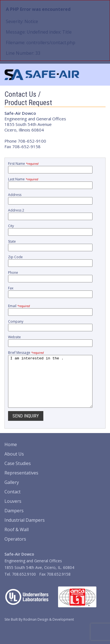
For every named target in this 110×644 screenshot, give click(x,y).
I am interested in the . (50, 386)
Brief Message (26, 353)
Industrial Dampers (25, 530)
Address (15, 195)
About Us (14, 464)
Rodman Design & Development (49, 629)
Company (16, 321)
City (11, 226)
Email (19, 306)
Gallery (12, 492)
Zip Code (15, 257)
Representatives (21, 483)
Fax (11, 288)
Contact (12, 502)
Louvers (13, 511)
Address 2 (16, 210)
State (12, 241)
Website (14, 337)
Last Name (23, 179)
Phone (13, 273)
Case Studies (18, 473)
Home (11, 454)
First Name (23, 164)
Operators (15, 549)
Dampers (14, 521)
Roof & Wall (17, 539)
